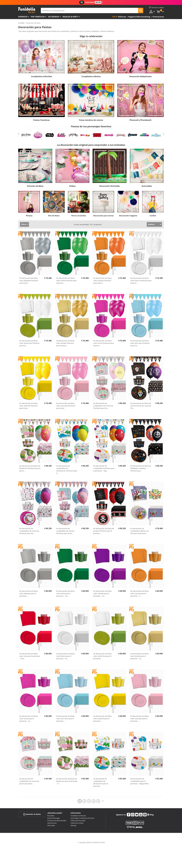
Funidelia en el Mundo (78, 816)
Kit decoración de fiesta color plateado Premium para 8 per (29, 281)
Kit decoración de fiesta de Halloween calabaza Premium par (141, 468)
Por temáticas (38, 17)
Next (164, 134)
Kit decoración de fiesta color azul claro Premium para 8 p (140, 343)
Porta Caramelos (79, 216)
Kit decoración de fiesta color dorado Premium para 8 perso (65, 343)
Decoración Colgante (128, 216)
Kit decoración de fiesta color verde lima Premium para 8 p (29, 343)
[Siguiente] (103, 801)
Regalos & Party (70, 17)
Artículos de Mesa (35, 186)
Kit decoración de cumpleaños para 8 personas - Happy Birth (140, 781)
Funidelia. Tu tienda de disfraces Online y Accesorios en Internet (27, 10)
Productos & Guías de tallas (57, 821)
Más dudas (51, 825)
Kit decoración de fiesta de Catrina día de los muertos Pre (141, 406)
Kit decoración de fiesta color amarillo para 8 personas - (102, 719)
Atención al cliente (32, 814)
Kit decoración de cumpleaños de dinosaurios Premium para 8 (67, 470)
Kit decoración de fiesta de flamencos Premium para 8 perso (30, 468)
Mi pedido (51, 816)
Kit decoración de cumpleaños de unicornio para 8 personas (29, 781)
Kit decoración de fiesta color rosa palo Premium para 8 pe (66, 406)
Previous (19, 134)
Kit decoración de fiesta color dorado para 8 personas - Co (139, 656)
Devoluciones (52, 823)
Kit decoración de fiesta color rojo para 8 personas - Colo (30, 656)
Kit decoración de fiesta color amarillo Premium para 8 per (28, 406)
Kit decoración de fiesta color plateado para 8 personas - (28, 593)
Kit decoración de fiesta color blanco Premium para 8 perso (141, 281)
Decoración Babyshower (141, 76)
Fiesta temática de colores (91, 120)
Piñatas (29, 216)
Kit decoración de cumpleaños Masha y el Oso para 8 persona (140, 531)
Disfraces (23, 17)
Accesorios (54, 17)
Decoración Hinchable (110, 186)
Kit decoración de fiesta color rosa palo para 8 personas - (139, 719)
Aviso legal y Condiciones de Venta (82, 818)
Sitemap (73, 825)
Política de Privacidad (78, 821)
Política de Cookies (77, 823)
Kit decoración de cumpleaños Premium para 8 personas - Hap (104, 468)
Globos (72, 186)
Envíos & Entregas (54, 818)
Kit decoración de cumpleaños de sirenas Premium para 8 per (65, 531)
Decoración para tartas (103, 216)
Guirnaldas (147, 186)
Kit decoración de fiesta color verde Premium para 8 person (66, 281)
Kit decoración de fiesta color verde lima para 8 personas (102, 656)
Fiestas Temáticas (41, 120)
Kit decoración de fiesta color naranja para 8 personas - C (139, 593)
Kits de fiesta (54, 216)
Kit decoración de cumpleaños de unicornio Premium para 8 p (103, 406)
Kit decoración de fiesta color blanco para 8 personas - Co (65, 656)
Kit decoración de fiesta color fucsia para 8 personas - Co (28, 719)
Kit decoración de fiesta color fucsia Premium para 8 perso (104, 343)
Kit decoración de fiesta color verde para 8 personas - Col (65, 593)
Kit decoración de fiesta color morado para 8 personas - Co (102, 593)
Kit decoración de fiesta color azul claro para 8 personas (65, 719)
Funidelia (21, 23)
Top (114, 17)
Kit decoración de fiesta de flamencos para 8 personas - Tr (67, 781)
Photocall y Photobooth (141, 120)
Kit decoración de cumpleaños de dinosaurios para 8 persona (101, 782)
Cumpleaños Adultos (91, 76)
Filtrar (24, 224)
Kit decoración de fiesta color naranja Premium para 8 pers (102, 281)
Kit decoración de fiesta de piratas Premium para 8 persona (104, 531)
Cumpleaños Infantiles (41, 76)
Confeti (153, 216)
